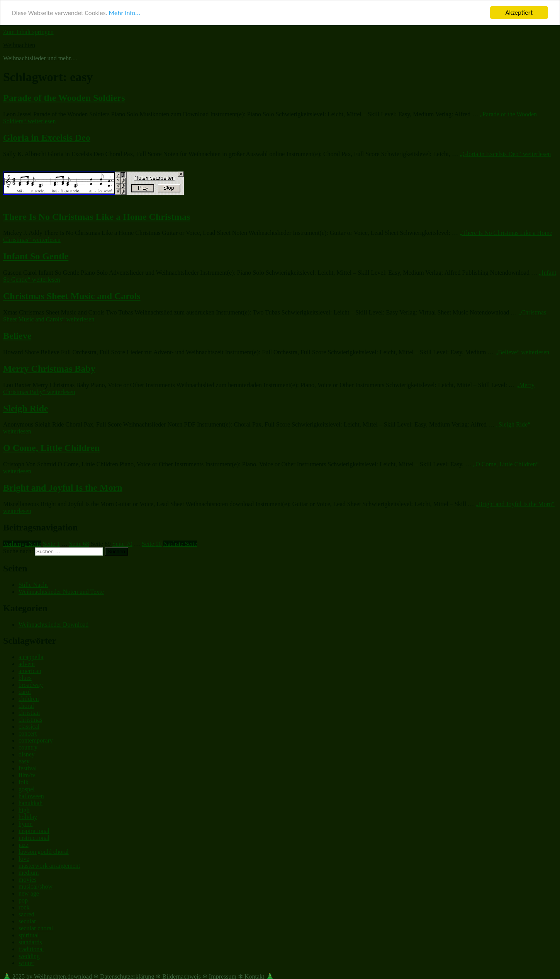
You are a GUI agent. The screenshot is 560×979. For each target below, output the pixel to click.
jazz (24, 845)
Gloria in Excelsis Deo (47, 138)
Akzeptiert (519, 13)
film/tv (27, 775)
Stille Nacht (33, 585)
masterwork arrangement (49, 866)
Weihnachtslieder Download (53, 624)
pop (23, 900)
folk (24, 782)
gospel (27, 789)
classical (29, 727)
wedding (29, 956)
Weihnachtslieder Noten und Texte (61, 592)
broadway (31, 685)
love (24, 859)
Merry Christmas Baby (49, 369)
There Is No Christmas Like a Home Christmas (97, 216)
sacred (26, 914)
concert (28, 733)
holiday (28, 817)
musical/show (36, 886)
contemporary (36, 740)
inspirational (34, 831)
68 (79, 544)
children (29, 699)
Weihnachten (19, 45)
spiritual (29, 935)
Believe (17, 336)
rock (24, 907)
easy (24, 761)
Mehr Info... (124, 13)
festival (28, 768)
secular (27, 921)
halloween (31, 796)
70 (122, 544)
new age (29, 893)
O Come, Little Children (51, 448)
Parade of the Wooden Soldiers (64, 98)
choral (26, 706)
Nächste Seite (180, 544)
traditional (31, 949)
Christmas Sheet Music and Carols (72, 296)
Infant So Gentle (36, 256)
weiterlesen (505, 154)
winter (26, 963)
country (28, 747)
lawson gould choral (44, 852)
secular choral (36, 928)
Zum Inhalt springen (28, 32)
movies (27, 880)
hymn (25, 824)
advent (27, 664)
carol (25, 692)
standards (30, 942)
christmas (30, 720)
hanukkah (31, 803)
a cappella (31, 657)
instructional (34, 838)
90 (152, 544)
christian (29, 713)
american (30, 671)
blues (25, 678)
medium (29, 873)
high (24, 810)
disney (27, 754)
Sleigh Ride (26, 408)
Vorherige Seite (22, 544)
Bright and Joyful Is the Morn (63, 488)
